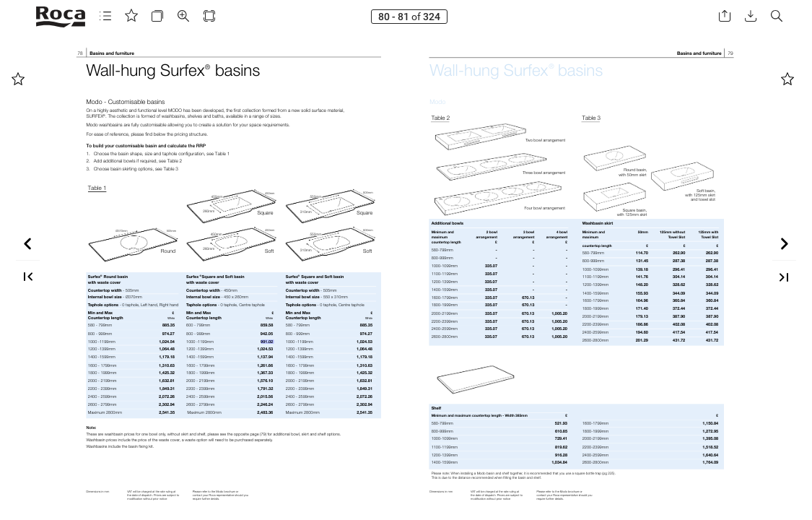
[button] (42, 16)
